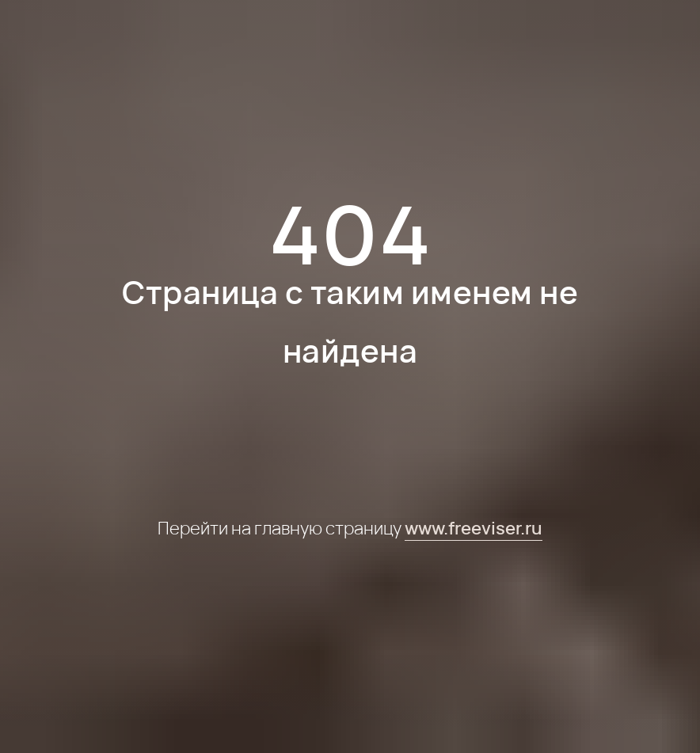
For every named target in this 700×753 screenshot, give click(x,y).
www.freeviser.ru (474, 528)
